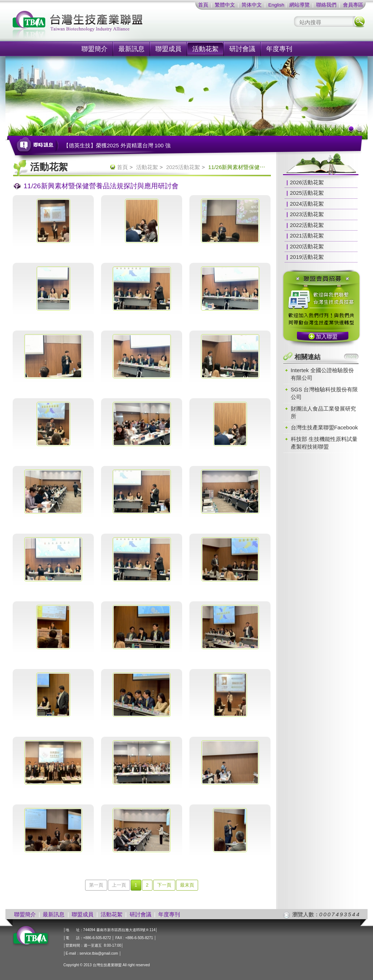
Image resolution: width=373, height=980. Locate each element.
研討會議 (242, 49)
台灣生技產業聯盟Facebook (324, 427)
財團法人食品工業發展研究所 (323, 412)
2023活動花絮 (307, 214)
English (276, 5)
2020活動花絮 (307, 246)
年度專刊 (279, 49)
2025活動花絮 (183, 167)
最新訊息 (131, 49)
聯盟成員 (168, 49)
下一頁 (164, 885)
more (351, 357)
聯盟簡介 (95, 49)
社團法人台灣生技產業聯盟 (105, 26)
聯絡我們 (326, 5)
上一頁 (119, 885)
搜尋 (359, 22)
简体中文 (252, 5)
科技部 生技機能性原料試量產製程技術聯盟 (324, 443)
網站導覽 (299, 5)
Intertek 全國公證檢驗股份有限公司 (322, 374)
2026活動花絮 (307, 182)
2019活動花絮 (307, 257)
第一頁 (96, 885)
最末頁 (187, 885)
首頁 (203, 5)
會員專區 (353, 5)
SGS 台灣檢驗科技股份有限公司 (324, 393)
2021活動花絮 (307, 235)
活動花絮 (205, 49)
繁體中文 (225, 5)
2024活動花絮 (307, 204)
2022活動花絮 (307, 225)
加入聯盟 (327, 337)
